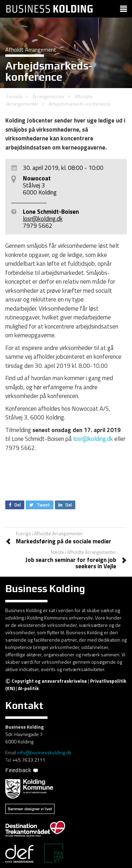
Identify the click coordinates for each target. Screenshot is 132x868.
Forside (14, 96)
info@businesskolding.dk (44, 752)
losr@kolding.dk (43, 219)
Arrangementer (49, 96)
